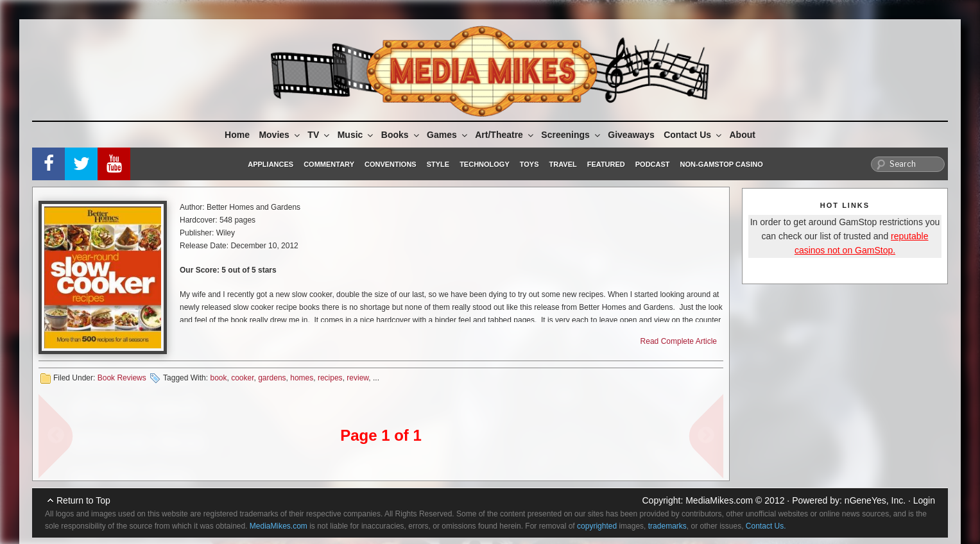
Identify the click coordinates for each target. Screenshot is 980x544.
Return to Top (83, 500)
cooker (242, 378)
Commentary (329, 164)
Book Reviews (122, 378)
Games (448, 135)
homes (302, 378)
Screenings (571, 135)
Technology (485, 164)
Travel (563, 164)
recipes (330, 378)
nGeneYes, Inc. (875, 500)
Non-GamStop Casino (722, 164)
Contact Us (693, 135)
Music (357, 135)
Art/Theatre (505, 135)
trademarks (667, 526)
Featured (606, 164)
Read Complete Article (679, 341)
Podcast (653, 164)
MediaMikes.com (719, 500)
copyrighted (597, 526)
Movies (280, 135)
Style (438, 164)
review (357, 378)
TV (319, 135)
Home (237, 135)
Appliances (271, 164)
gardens (272, 378)
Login (924, 500)
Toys (529, 164)
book (218, 378)
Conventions (391, 164)
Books (401, 135)
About (743, 135)
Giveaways (631, 135)
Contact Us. (766, 526)
